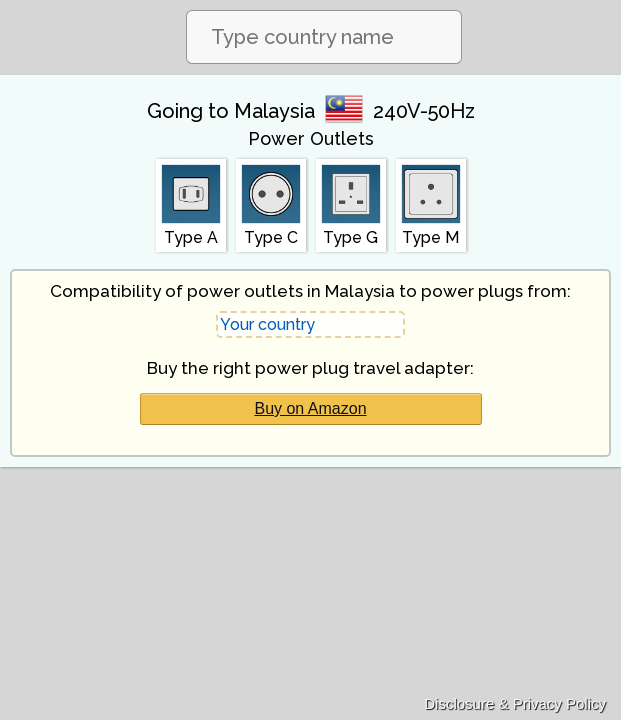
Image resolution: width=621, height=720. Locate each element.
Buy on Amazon (310, 408)
